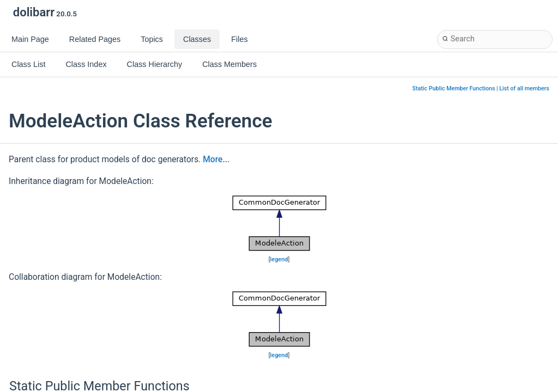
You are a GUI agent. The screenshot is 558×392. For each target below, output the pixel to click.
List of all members (524, 88)
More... (216, 160)
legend (279, 259)
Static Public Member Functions (454, 88)
